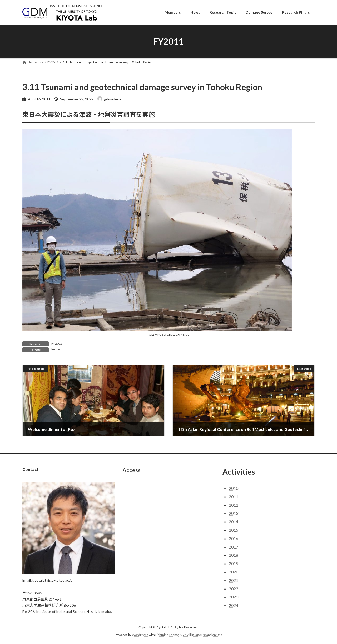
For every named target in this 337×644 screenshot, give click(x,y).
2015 (234, 530)
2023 (234, 597)
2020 (234, 572)
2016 (234, 538)
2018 (234, 555)
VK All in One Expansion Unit (202, 635)
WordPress (140, 635)
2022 (234, 589)
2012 (234, 505)
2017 (234, 547)
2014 (234, 522)
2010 (234, 488)
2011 (234, 497)
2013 (234, 513)
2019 (234, 563)
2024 (234, 605)
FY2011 (57, 343)
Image (56, 349)
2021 (234, 580)
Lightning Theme (167, 635)
